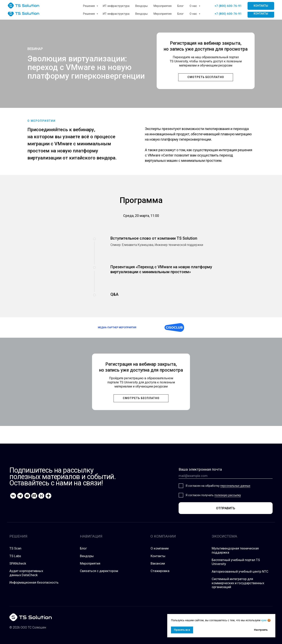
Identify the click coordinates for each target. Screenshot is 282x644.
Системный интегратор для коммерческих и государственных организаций (238, 583)
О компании (160, 548)
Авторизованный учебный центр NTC (240, 571)
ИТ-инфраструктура (116, 14)
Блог (181, 14)
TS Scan (15, 548)
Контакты (158, 556)
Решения (89, 14)
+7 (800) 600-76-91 (228, 14)
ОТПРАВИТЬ (226, 508)
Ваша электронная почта (200, 469)
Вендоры (141, 14)
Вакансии (158, 563)
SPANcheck (18, 563)
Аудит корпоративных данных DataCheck (26, 573)
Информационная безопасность (34, 582)
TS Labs (15, 556)
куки (264, 620)
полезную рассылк (227, 495)
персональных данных (235, 486)
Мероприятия (163, 14)
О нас (194, 14)
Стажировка (160, 571)
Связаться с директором (99, 571)
